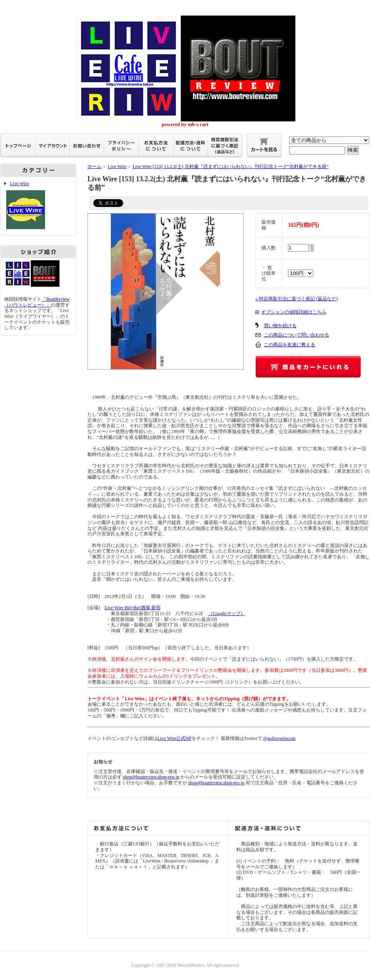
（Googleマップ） (226, 614)
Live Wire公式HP (175, 738)
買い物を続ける (280, 326)
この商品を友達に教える (290, 345)
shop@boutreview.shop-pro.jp (151, 777)
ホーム (94, 167)
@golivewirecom (279, 738)
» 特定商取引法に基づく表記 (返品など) (297, 299)
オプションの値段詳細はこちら (294, 312)
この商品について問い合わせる (297, 335)
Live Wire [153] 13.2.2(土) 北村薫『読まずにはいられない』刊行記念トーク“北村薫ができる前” (230, 167)
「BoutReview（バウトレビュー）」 (37, 302)
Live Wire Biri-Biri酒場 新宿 (133, 608)
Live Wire (38, 206)
